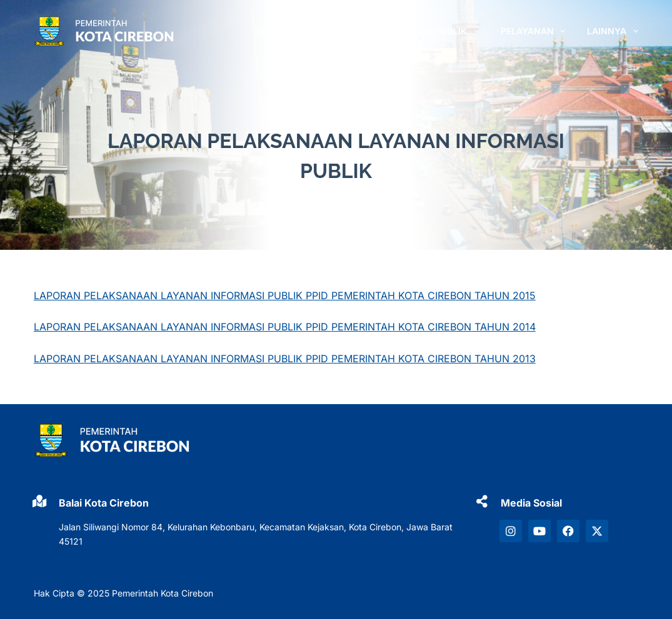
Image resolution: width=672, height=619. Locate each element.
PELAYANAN (536, 31)
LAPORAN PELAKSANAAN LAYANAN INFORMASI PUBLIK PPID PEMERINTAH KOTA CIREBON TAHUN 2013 (285, 359)
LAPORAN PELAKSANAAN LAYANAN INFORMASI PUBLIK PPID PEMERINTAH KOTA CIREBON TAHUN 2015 (285, 295)
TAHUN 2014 (504, 327)
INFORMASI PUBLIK (434, 31)
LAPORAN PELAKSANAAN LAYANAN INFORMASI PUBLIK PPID (183, 327)
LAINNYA (613, 31)
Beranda (277, 31)
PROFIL (343, 31)
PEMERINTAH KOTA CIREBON (401, 327)
